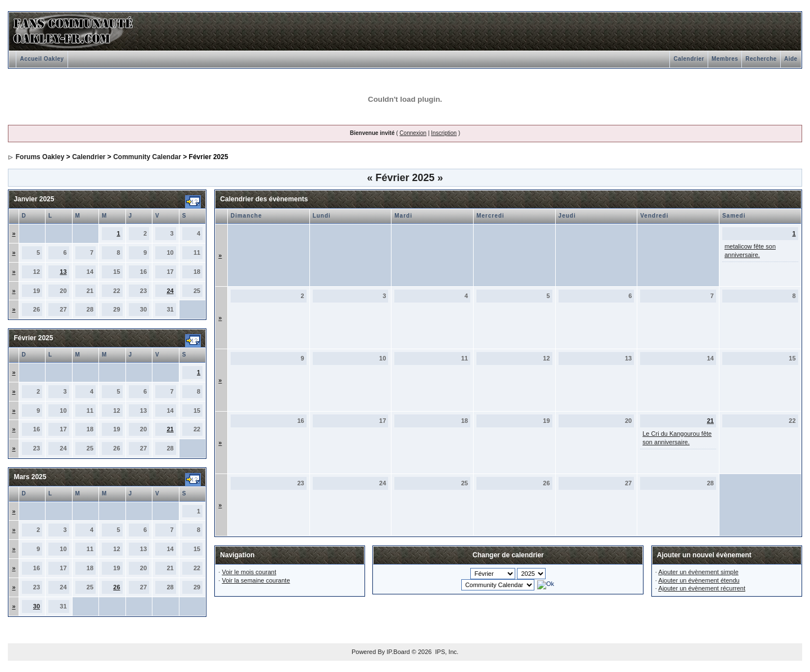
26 (116, 587)
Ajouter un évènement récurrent (702, 588)
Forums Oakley (40, 157)
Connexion (413, 133)
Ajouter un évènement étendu (699, 580)
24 (170, 291)
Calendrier (688, 59)
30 (37, 606)
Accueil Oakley (42, 59)
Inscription (444, 133)
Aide (791, 59)
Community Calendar (147, 157)
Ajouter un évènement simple (698, 572)
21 (170, 429)
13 (63, 272)
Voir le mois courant (249, 572)
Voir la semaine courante (256, 580)
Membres (725, 59)
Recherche (761, 59)
